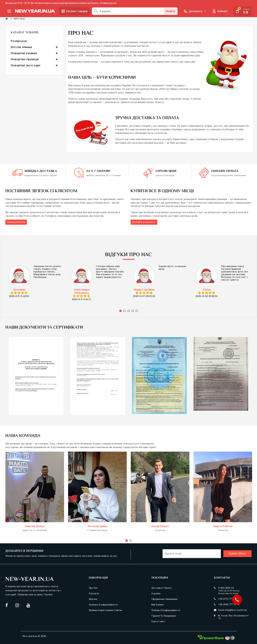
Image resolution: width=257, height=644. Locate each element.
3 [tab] (129, 311)
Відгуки (93, 599)
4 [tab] (133, 311)
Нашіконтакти (16, 222)
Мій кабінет (158, 605)
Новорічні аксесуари (25, 65)
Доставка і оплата (161, 588)
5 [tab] (137, 311)
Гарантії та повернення (164, 616)
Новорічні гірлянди (25, 59)
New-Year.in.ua (30, 579)
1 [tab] (120, 311)
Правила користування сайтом (105, 610)
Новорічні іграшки (24, 53)
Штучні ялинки (21, 47)
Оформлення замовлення (164, 599)
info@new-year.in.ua (236, 610)
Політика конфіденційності (103, 605)
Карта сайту (158, 621)
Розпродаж (19, 41)
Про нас (93, 588)
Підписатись (237, 554)
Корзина (156, 593)
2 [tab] (125, 311)
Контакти (94, 593)
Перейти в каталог (144, 222)
